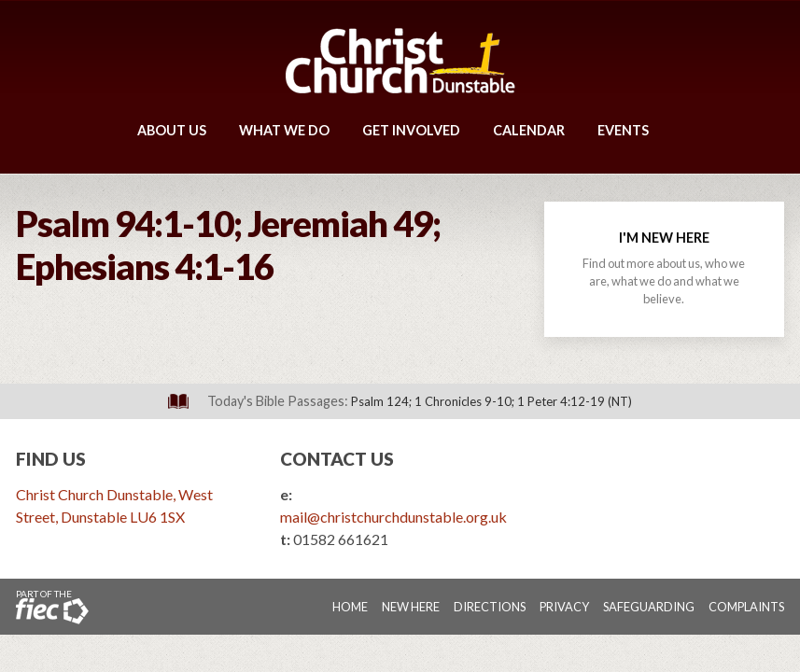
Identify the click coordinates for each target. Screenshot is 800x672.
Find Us (51, 459)
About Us (172, 130)
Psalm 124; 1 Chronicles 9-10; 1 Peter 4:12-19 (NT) (491, 401)
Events (623, 130)
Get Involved (411, 130)
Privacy (564, 607)
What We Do (284, 130)
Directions (490, 607)
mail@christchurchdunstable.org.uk (393, 517)
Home (350, 607)
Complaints (746, 607)
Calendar (529, 130)
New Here (411, 607)
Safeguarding (649, 607)
